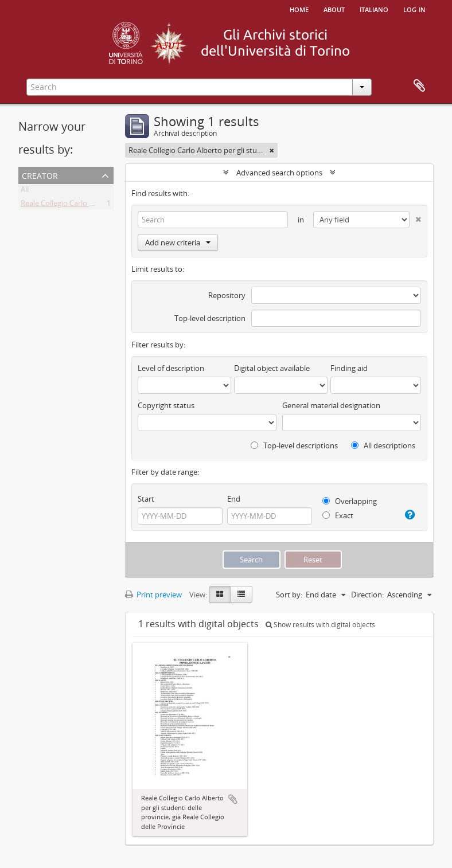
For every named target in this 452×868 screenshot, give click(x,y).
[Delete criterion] (415, 217)
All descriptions (383, 445)
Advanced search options (279, 173)
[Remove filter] (272, 150)
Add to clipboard (233, 799)
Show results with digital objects (320, 625)
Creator (40, 175)
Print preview (153, 595)
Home (299, 9)
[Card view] (220, 595)
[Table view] (241, 595)
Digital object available (272, 368)
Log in (414, 9)
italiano (374, 9)
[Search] (213, 220)
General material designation (331, 405)
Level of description (171, 368)
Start (146, 499)
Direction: (367, 595)
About (334, 9)
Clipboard (419, 86)
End (234, 499)
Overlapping (350, 501)
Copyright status (166, 405)
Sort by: (289, 595)
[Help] (409, 515)
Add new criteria (178, 243)
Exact (338, 515)
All (25, 191)
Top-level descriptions (294, 445)
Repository (227, 295)
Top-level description (210, 318)
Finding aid (349, 368)
